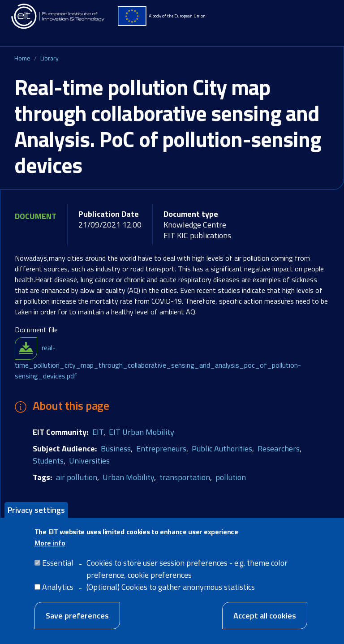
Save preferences (77, 620)
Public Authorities (222, 449)
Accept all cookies (265, 620)
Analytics (58, 592)
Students (48, 461)
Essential (58, 568)
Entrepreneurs (161, 449)
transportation (185, 477)
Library (49, 58)
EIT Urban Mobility (142, 432)
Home (22, 58)
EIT (98, 432)
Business (116, 449)
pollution (231, 477)
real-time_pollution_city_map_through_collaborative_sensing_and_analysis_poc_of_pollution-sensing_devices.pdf (158, 362)
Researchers (279, 449)
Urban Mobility (128, 477)
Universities (89, 461)
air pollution (77, 477)
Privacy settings (36, 515)
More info (50, 548)
